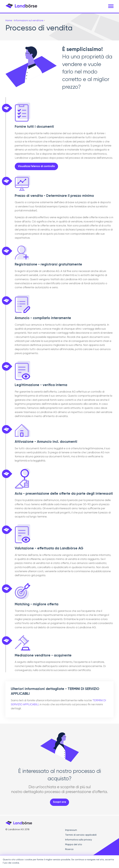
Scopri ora (59, 802)
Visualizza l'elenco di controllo (36, 169)
